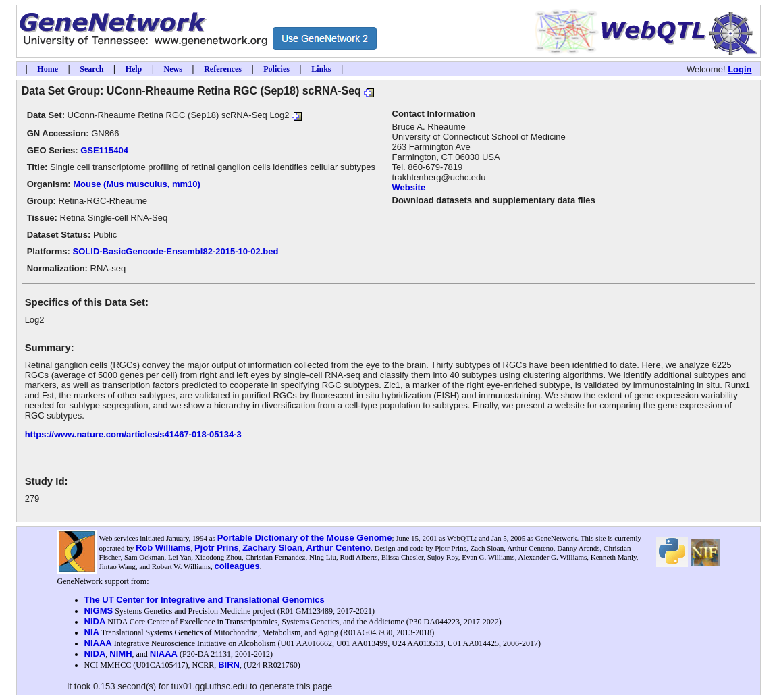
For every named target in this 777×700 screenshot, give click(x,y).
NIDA (95, 621)
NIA (92, 632)
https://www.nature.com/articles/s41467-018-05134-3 (133, 434)
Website (409, 187)
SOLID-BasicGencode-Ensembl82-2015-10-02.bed (176, 251)
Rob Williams (163, 548)
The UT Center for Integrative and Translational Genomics (205, 600)
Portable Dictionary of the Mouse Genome (305, 538)
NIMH (120, 654)
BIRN (229, 665)
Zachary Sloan (272, 548)
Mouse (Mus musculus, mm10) (137, 184)
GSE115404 (104, 150)
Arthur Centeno (339, 548)
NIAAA (98, 643)
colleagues (237, 566)
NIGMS (99, 611)
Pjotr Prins (217, 548)
